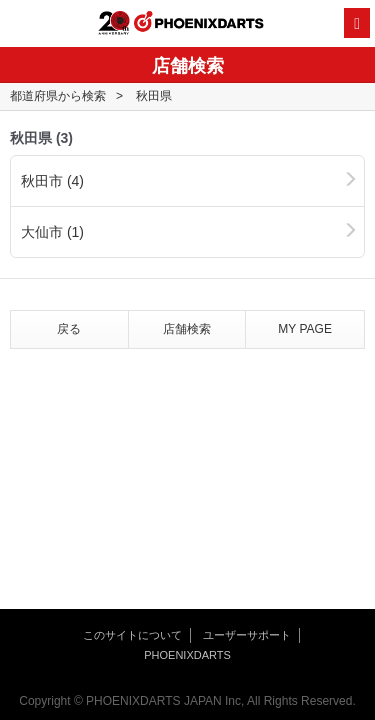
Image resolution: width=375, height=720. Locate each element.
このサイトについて (132, 635)
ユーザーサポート (247, 635)
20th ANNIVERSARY (114, 23)
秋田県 (154, 96)
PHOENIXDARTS (199, 24)
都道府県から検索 (58, 96)
